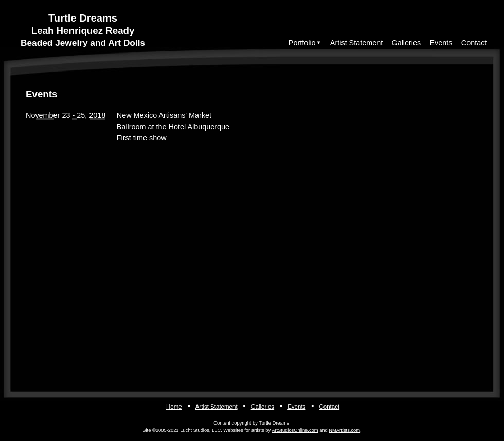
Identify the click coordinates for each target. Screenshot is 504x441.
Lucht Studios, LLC (200, 430)
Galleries (406, 43)
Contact (474, 43)
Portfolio (302, 43)
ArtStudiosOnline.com (295, 430)
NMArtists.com (344, 430)
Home (174, 407)
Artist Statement (356, 43)
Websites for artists (244, 430)
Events (441, 43)
